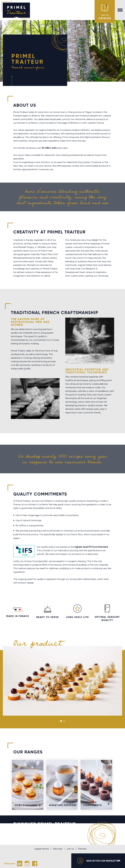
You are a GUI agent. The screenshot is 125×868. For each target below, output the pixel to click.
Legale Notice (41, 849)
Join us (70, 849)
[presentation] (4, 690)
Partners (82, 849)
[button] (61, 721)
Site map (58, 849)
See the (105, 12)
